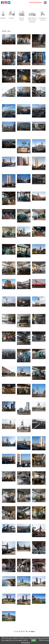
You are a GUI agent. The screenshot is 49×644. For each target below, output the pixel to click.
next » (33, 631)
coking (12, 18)
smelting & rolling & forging (32, 20)
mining (3, 18)
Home (4, 31)
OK (34, 640)
